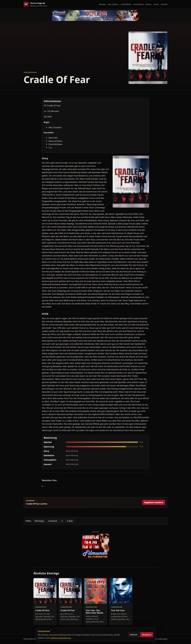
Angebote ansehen (154, 502)
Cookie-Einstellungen (158, 639)
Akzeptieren (147, 635)
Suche (156, 4)
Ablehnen (134, 635)
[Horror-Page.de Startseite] (36, 4)
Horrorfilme (113, 4)
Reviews (103, 4)
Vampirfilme (138, 4)
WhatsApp (39, 521)
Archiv (148, 4)
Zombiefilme (126, 4)
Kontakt (164, 4)
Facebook (53, 521)
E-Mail (70, 521)
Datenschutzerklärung (61, 638)
